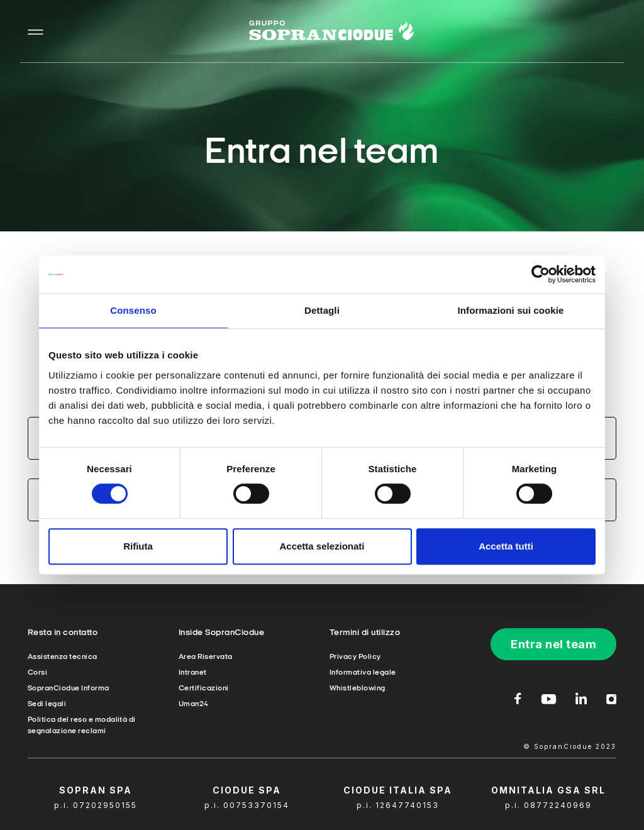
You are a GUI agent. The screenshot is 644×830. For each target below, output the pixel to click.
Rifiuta (138, 546)
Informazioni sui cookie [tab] (511, 310)
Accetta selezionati (322, 546)
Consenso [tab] (133, 310)
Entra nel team (553, 644)
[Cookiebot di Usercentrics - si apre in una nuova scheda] (541, 274)
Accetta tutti (506, 546)
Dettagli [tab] (322, 310)
